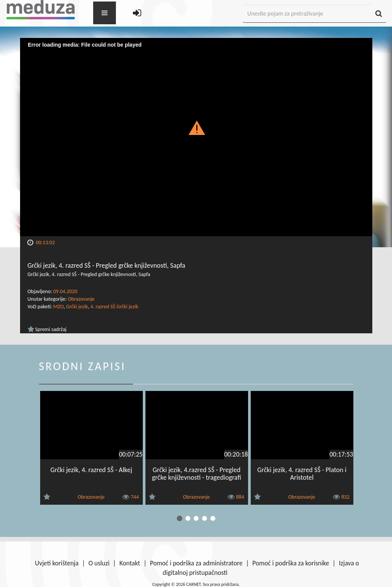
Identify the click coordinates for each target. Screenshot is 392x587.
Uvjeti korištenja (57, 563)
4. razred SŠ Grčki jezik (114, 307)
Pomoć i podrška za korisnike (291, 563)
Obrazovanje (81, 299)
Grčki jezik (77, 307)
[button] (196, 127)
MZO (59, 307)
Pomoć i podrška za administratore (196, 563)
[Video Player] (196, 137)
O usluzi (99, 563)
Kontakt (130, 563)
